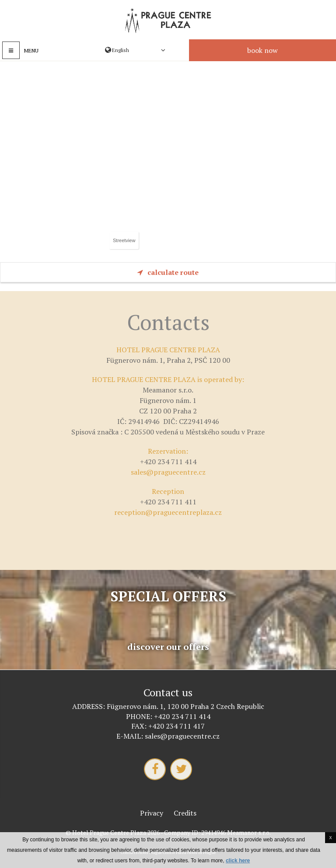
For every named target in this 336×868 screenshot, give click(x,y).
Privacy (152, 813)
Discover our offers (168, 647)
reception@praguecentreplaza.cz (168, 512)
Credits (185, 813)
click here (238, 861)
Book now (262, 50)
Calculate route (168, 272)
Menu (31, 50)
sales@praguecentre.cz (168, 472)
